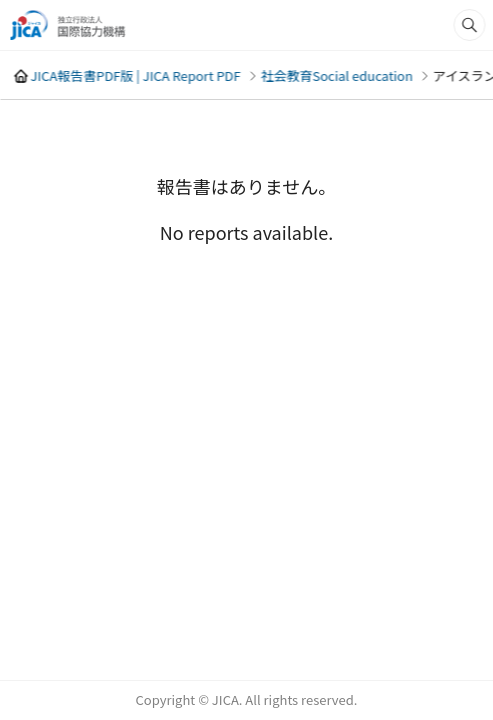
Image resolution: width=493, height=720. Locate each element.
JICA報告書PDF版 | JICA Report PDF (135, 75)
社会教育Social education (336, 75)
